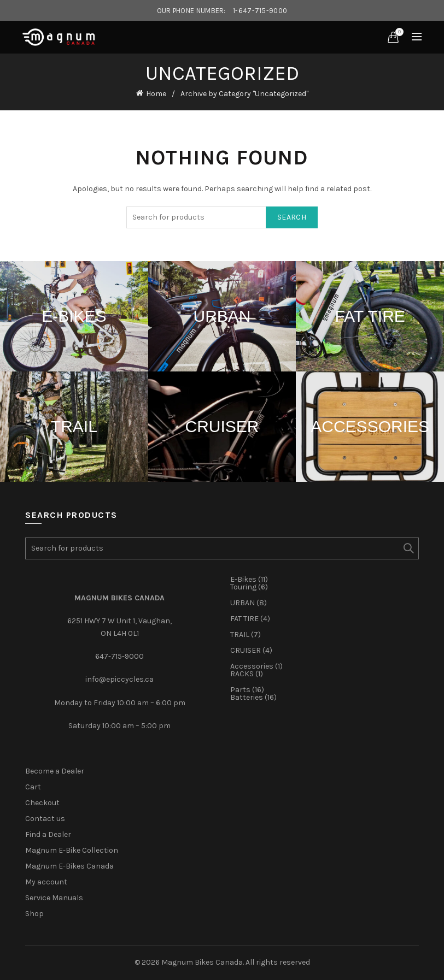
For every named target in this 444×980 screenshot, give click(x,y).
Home (156, 94)
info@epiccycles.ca (119, 679)
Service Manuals (54, 898)
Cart (33, 787)
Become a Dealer (55, 771)
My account (46, 882)
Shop (34, 914)
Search (292, 217)
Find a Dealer (48, 834)
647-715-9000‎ (119, 656)
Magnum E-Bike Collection (72, 850)
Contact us (45, 819)
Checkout (42, 803)
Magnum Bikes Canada (202, 962)
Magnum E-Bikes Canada (69, 866)
